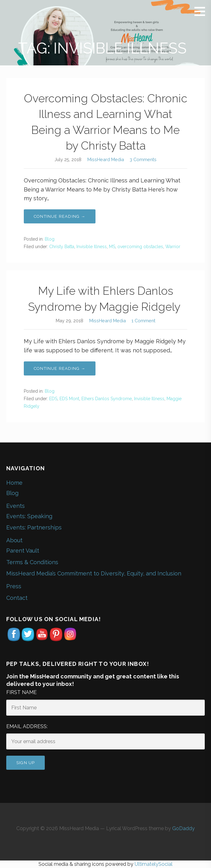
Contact (17, 598)
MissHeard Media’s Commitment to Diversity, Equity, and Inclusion (94, 573)
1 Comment (143, 321)
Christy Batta (62, 247)
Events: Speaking (29, 516)
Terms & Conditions (32, 562)
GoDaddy (183, 828)
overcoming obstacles (140, 247)
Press (14, 586)
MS (112, 247)
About (14, 540)
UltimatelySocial (154, 864)
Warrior (173, 247)
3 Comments (143, 159)
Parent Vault (23, 551)
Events (15, 506)
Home (14, 483)
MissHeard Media (106, 159)
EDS (53, 399)
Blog (50, 239)
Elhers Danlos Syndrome (107, 399)
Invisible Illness (92, 247)
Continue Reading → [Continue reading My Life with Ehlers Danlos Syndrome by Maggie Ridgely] (60, 368)
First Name (21, 692)
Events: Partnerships (34, 527)
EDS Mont (69, 399)
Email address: (27, 726)
